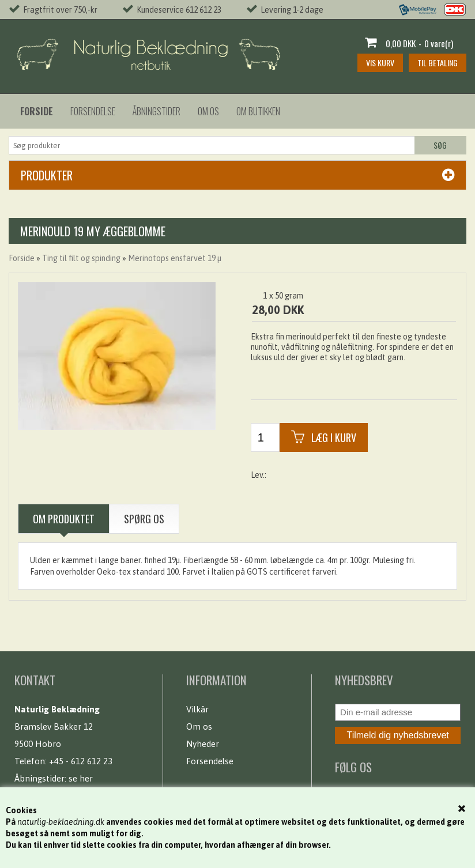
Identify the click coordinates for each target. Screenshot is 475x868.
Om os (208, 111)
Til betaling (438, 63)
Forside (22, 258)
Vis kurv (380, 63)
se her (81, 778)
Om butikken (258, 111)
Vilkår (197, 709)
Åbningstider (157, 111)
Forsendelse (93, 111)
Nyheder (203, 744)
